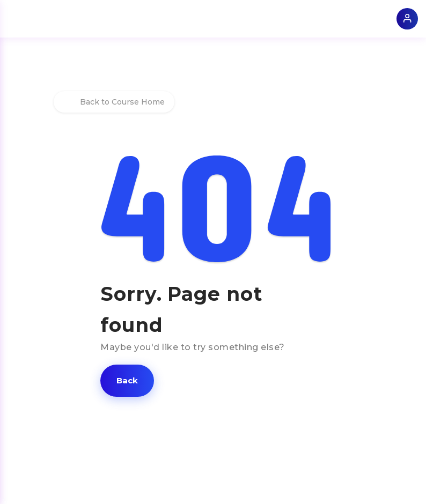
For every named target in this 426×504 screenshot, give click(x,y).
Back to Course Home (114, 102)
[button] (127, 381)
